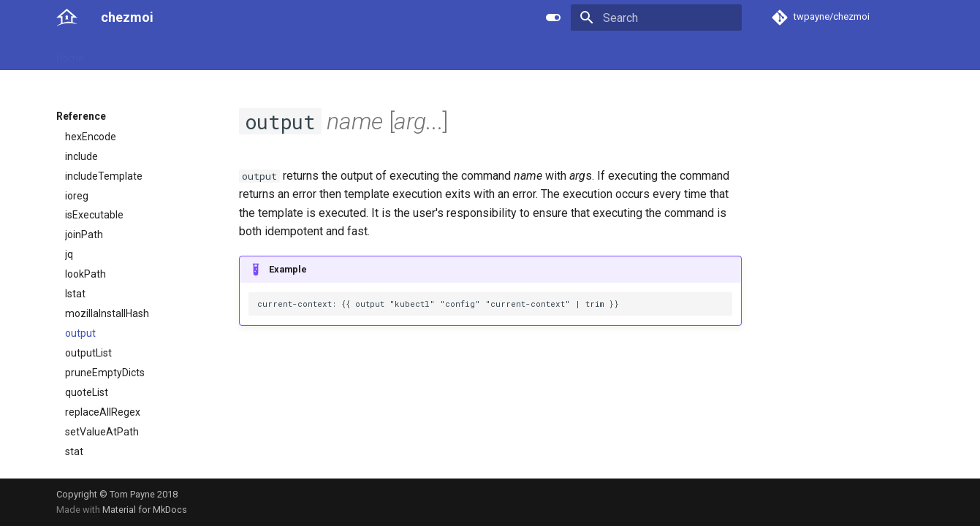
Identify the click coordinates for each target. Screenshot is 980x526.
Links (338, 53)
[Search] (656, 18)
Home (70, 53)
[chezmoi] (67, 18)
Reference (193, 53)
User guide (126, 53)
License (385, 53)
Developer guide (272, 53)
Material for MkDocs (145, 510)
